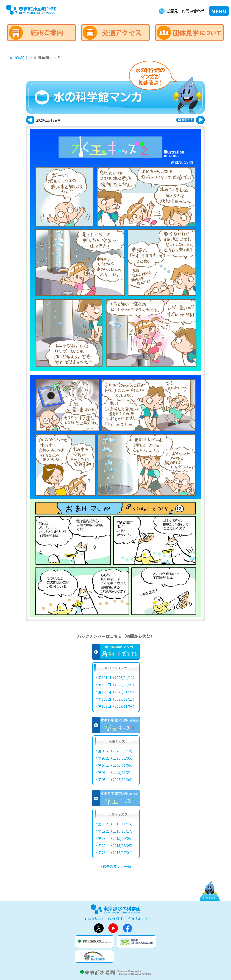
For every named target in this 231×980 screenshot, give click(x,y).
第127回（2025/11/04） (117, 706)
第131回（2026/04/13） (117, 677)
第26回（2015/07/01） (116, 853)
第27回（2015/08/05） (116, 845)
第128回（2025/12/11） (117, 699)
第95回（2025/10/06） (116, 779)
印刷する (185, 120)
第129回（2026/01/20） (117, 692)
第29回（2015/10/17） (116, 831)
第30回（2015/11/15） (116, 824)
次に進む (30, 120)
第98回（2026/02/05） (116, 758)
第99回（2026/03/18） (116, 751)
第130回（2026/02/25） (117, 685)
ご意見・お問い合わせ (186, 11)
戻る (200, 120)
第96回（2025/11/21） (116, 772)
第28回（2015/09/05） (116, 838)
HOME (19, 58)
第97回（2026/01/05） (116, 765)
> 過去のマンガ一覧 (115, 866)
